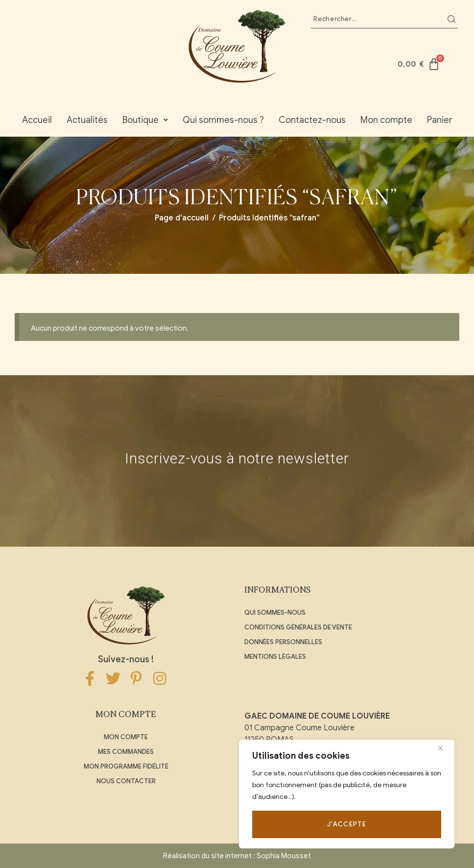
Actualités (87, 120)
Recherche (451, 19)
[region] (347, 794)
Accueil (37, 120)
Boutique (145, 120)
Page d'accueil (182, 218)
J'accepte (347, 824)
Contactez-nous (312, 120)
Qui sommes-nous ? (223, 120)
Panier (440, 120)
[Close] (444, 748)
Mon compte (386, 120)
